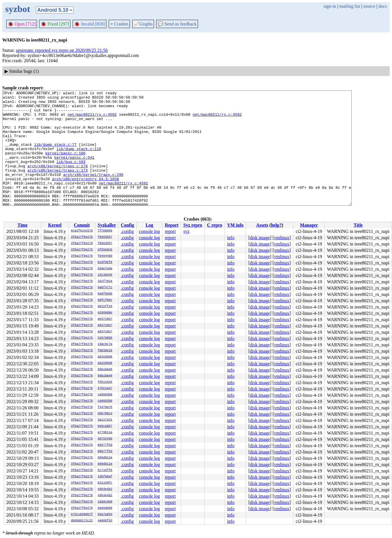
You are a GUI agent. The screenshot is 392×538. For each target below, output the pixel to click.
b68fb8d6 (105, 294)
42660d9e (105, 313)
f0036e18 (105, 351)
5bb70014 (105, 414)
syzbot (18, 9)
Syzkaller (107, 225)
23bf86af (105, 477)
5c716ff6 (105, 470)
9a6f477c (105, 288)
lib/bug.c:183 (71, 176)
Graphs (143, 24)
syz (186, 231)
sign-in (330, 6)
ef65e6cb (105, 250)
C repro (214, 225)
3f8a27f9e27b (82, 237)
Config (127, 225)
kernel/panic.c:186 (65, 166)
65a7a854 (105, 515)
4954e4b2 (105, 489)
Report (172, 225)
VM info (235, 225)
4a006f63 (105, 521)
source (369, 6)
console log (150, 231)
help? (276, 225)
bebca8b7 (105, 426)
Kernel (55, 225)
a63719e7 (105, 319)
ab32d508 (105, 357)
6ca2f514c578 (82, 231)
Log (150, 225)
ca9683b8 (105, 395)
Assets (262, 225)
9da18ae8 (105, 370)
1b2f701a (105, 281)
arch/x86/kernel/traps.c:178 (58, 181)
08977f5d (105, 445)
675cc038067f (82, 515)
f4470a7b (105, 407)
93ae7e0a (105, 269)
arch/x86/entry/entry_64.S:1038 (86, 197)
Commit (82, 225)
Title (358, 225)
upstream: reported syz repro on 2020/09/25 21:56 (62, 50)
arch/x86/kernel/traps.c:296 (93, 192)
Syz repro (193, 225)
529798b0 (105, 338)
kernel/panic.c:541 (74, 171)
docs (383, 6)
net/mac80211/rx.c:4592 (92, 119)
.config (127, 231)
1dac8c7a (105, 344)
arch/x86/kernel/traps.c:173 (58, 186)
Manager (309, 225)
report (170, 231)
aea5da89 (105, 508)
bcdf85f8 (105, 262)
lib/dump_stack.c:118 (79, 161)
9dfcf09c (105, 300)
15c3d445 (105, 275)
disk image (260, 238)
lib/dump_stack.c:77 (55, 156)
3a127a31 (105, 420)
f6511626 (105, 382)
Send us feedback (177, 24)
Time (22, 225)
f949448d (105, 256)
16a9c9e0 (105, 502)
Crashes (119, 24)
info (231, 238)
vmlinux (282, 238)
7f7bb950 (105, 231)
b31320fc (105, 483)
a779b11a (105, 433)
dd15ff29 (105, 307)
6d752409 (105, 439)
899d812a (105, 458)
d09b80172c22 (82, 521)
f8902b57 (105, 237)
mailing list (350, 6)
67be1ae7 (105, 388)
